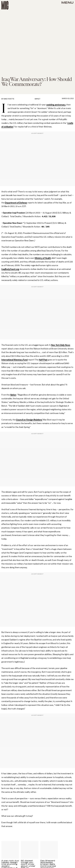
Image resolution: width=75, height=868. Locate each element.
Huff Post (43, 360)
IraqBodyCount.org (10, 269)
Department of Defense (16, 203)
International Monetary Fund (15, 360)
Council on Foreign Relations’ (29, 420)
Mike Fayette (9, 99)
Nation (13, 395)
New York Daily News (61, 345)
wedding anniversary (56, 105)
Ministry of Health (43, 258)
